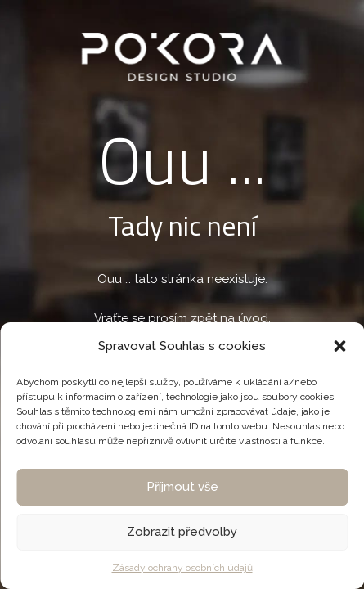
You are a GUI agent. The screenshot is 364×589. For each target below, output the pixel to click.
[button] (339, 346)
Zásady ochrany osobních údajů (182, 568)
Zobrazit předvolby (182, 532)
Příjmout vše (182, 487)
